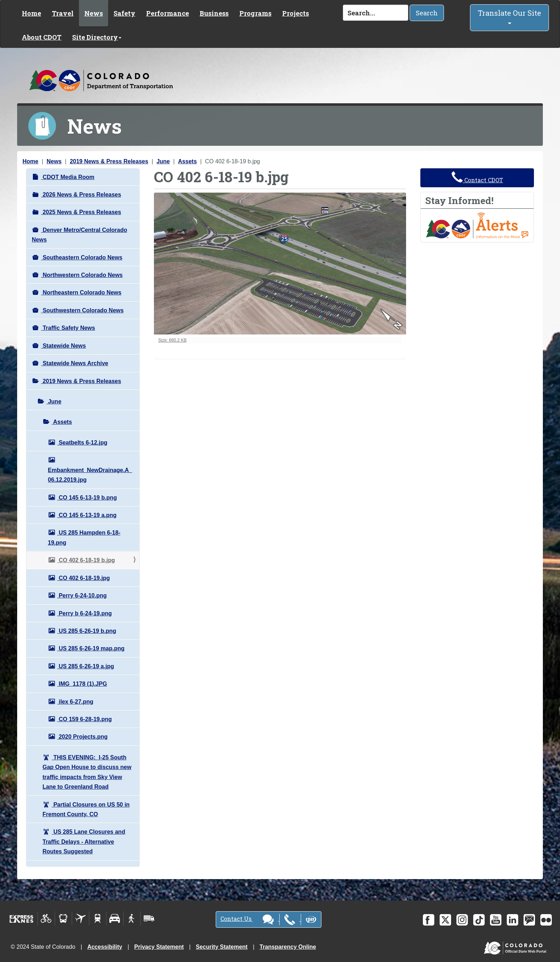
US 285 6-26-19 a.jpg (86, 666)
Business (214, 13)
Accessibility (105, 947)
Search (427, 13)
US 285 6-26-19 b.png (87, 631)
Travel (63, 13)
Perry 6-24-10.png (82, 596)
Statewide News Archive (75, 363)
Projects (296, 13)
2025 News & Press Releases (81, 212)
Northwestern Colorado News (82, 275)
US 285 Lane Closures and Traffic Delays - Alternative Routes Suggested (84, 842)
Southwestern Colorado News (82, 310)
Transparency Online (288, 947)
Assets (187, 161)
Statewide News (63, 346)
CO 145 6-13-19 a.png (87, 515)
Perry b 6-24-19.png (84, 613)
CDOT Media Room (68, 177)
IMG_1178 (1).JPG (82, 684)
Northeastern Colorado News (81, 292)
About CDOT (42, 37)
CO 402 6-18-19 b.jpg (86, 560)
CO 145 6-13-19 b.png (87, 498)
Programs (255, 13)
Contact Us (269, 919)
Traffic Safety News (68, 328)
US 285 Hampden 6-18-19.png (84, 537)
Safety (124, 13)
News (94, 13)
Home (31, 13)
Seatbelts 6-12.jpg (82, 443)
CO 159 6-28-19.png (84, 719)
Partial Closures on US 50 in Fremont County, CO (86, 809)
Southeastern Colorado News (82, 257)
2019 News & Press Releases (109, 161)
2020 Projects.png (82, 737)
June (163, 161)
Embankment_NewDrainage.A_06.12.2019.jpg (90, 475)
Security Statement (222, 947)
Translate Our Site (509, 16)
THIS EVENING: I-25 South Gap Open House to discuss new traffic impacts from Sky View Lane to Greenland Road (87, 772)
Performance (167, 13)
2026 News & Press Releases (81, 195)
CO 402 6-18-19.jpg (84, 578)
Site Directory (97, 37)
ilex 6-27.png (75, 702)
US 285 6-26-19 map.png (91, 648)
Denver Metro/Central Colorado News (79, 235)
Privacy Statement (159, 947)
